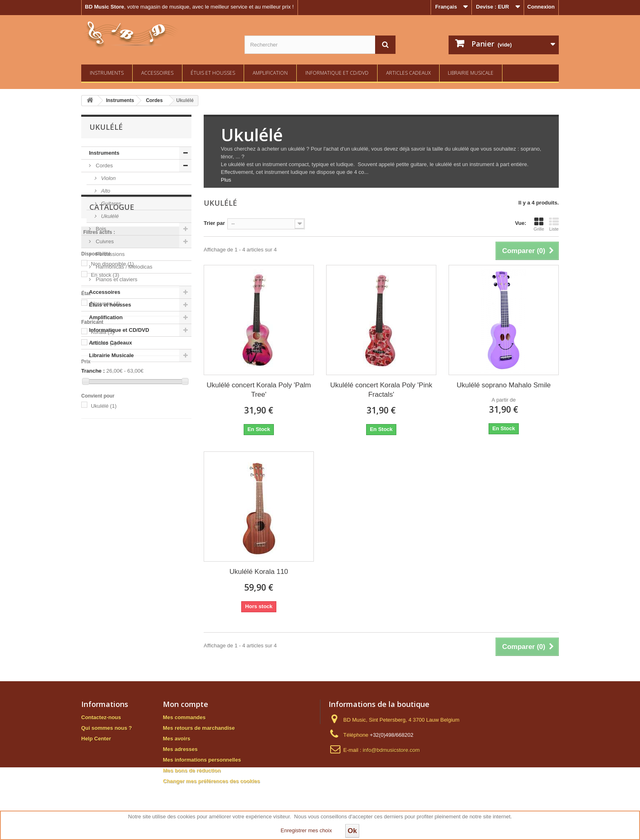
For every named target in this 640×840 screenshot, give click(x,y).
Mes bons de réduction (192, 770)
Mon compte (186, 704)
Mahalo (104, 523)
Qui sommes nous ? (107, 728)
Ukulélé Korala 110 (259, 572)
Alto (105, 191)
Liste (554, 224)
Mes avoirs (177, 739)
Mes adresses (180, 749)
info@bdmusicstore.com (391, 750)
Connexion (541, 7)
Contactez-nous (101, 717)
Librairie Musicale (471, 73)
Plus (226, 180)
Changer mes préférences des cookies (211, 781)
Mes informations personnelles (202, 760)
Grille (539, 224)
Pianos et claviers (116, 279)
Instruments (107, 73)
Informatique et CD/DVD (337, 73)
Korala (103, 512)
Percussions (109, 254)
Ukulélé (109, 216)
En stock (105, 454)
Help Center (96, 739)
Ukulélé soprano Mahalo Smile (504, 385)
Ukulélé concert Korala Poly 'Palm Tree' (259, 390)
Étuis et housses (213, 73)
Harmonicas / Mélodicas (123, 267)
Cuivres (104, 241)
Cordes (104, 166)
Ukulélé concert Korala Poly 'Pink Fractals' (381, 390)
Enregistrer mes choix (307, 830)
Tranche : (93, 550)
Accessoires (157, 73)
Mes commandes (184, 717)
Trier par (214, 223)
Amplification (270, 73)
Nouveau (106, 483)
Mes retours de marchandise (199, 728)
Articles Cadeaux (408, 73)
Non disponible (113, 443)
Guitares (110, 203)
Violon (108, 178)
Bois (100, 229)
